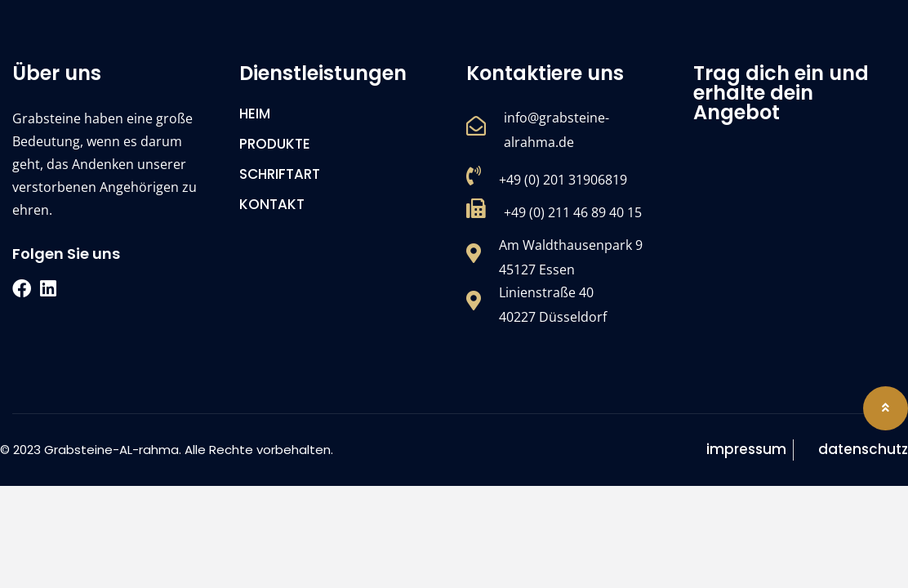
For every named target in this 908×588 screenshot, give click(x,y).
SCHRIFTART (280, 174)
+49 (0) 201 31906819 (563, 180)
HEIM (255, 114)
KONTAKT (272, 204)
